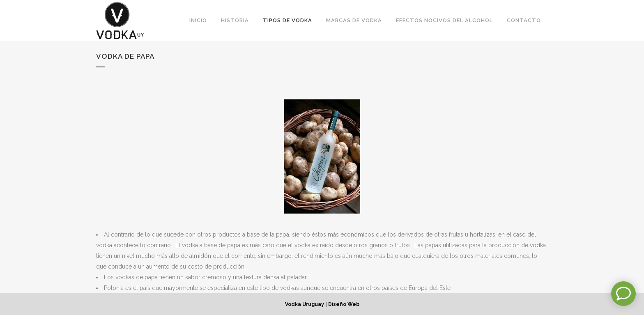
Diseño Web (344, 304)
